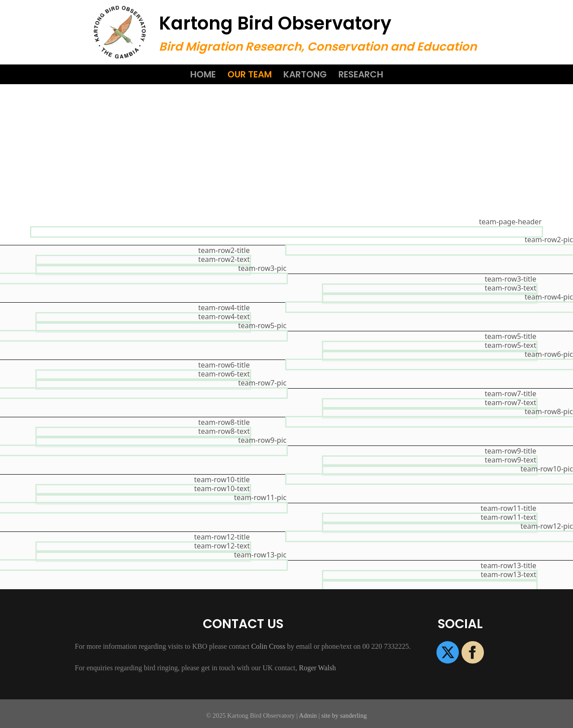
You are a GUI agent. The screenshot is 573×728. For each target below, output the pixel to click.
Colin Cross (268, 646)
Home (203, 74)
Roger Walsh (317, 668)
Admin (308, 715)
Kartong (305, 74)
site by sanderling (344, 715)
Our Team (250, 74)
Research (361, 74)
